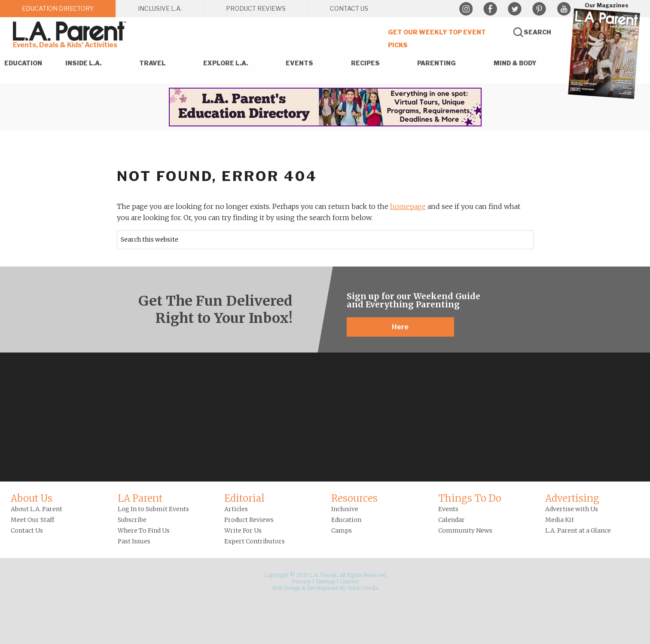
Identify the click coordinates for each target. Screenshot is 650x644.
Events (448, 509)
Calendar (452, 520)
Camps (342, 531)
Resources (354, 498)
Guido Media (363, 588)
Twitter (515, 9)
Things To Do (470, 498)
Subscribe (132, 520)
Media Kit (560, 520)
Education (346, 520)
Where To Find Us (144, 531)
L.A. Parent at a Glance (578, 531)
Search (537, 32)
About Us (32, 498)
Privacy (302, 581)
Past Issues (134, 541)
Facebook (490, 9)
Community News (465, 531)
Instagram (466, 9)
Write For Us (243, 531)
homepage (408, 206)
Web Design (286, 588)
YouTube (564, 9)
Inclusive (345, 509)
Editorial (244, 498)
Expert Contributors (255, 541)
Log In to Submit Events (153, 509)
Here (400, 327)
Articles (236, 509)
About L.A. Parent (37, 509)
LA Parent (140, 498)
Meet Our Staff (32, 520)
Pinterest (539, 9)
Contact (349, 581)
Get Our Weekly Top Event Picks (437, 38)
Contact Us (27, 531)
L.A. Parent (71, 31)
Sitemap (325, 581)
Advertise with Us (572, 509)
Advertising (572, 498)
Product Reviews (249, 520)
